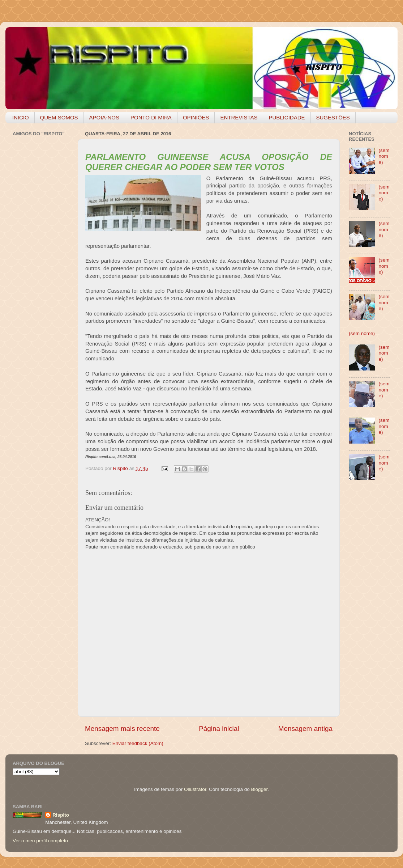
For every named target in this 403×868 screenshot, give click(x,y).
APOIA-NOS (104, 117)
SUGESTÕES (333, 117)
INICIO (21, 117)
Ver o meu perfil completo (40, 841)
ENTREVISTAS (239, 117)
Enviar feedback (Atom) (138, 743)
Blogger (259, 789)
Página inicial (219, 729)
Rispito (61, 815)
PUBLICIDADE (287, 117)
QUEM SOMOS (59, 117)
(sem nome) (384, 156)
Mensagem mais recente (122, 729)
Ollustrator (195, 789)
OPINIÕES (196, 117)
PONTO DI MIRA (151, 117)
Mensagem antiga (305, 729)
